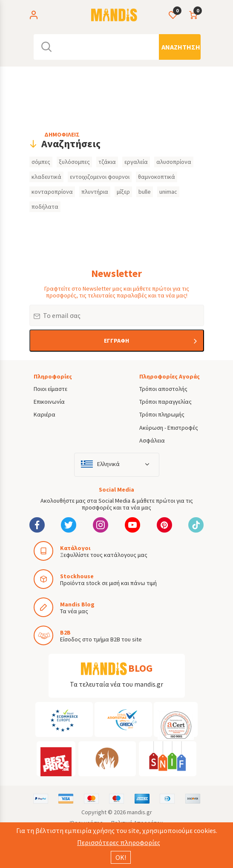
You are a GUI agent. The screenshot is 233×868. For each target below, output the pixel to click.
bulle (145, 192)
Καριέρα (45, 414)
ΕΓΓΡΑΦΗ (116, 341)
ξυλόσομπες (74, 162)
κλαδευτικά (46, 177)
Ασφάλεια (152, 440)
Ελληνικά (108, 464)
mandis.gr (140, 812)
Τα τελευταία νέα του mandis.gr (116, 684)
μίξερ (123, 192)
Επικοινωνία (49, 402)
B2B (65, 632)
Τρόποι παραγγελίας (165, 402)
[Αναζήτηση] (180, 47)
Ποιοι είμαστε (50, 389)
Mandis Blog (77, 604)
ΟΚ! (121, 857)
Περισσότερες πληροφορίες (119, 842)
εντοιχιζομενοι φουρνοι (100, 177)
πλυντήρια (95, 192)
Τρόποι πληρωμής (162, 414)
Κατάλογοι (75, 548)
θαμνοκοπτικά (157, 177)
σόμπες (41, 162)
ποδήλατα (45, 207)
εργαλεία (136, 162)
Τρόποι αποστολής (163, 389)
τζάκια (107, 162)
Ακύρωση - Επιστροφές (169, 428)
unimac (168, 192)
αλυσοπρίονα (174, 162)
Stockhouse (77, 576)
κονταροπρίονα (52, 192)
